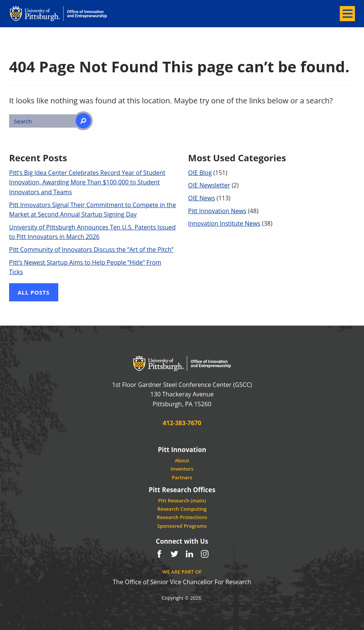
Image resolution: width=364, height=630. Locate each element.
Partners (182, 477)
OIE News (201, 198)
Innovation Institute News (224, 223)
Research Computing (182, 509)
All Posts (34, 292)
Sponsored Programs (182, 526)
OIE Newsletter (209, 185)
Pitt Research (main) (182, 501)
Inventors (182, 469)
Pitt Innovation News (217, 211)
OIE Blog (200, 173)
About (182, 460)
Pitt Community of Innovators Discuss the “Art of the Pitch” (91, 250)
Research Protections (182, 517)
